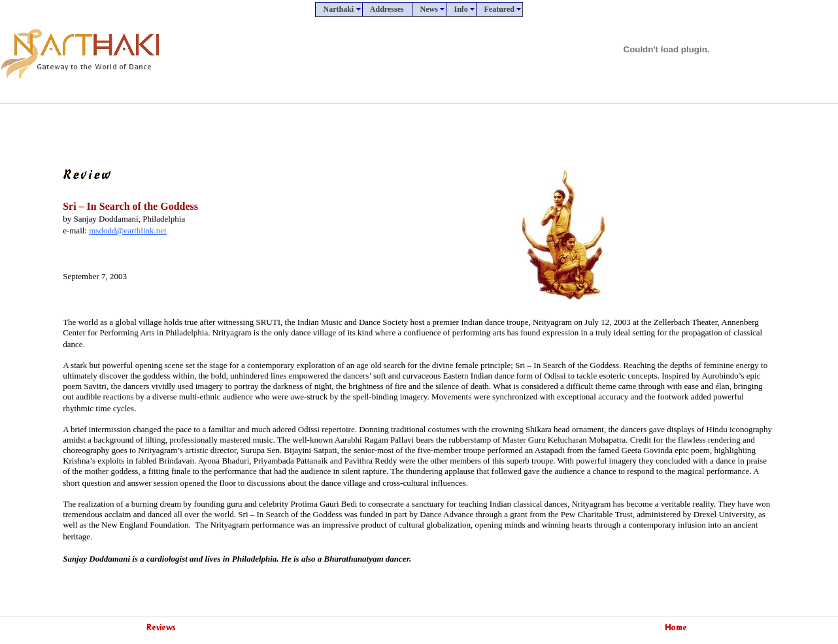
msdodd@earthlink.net (127, 230)
